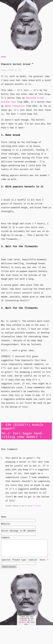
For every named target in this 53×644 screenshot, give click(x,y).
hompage (24, 623)
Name (4, 517)
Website (5, 524)
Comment (5, 538)
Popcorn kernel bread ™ (17, 64)
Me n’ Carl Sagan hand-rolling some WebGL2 (23, 435)
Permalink (38, 506)
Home (4, 57)
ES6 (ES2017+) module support (23, 427)
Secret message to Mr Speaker (19, 531)
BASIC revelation (15, 106)
